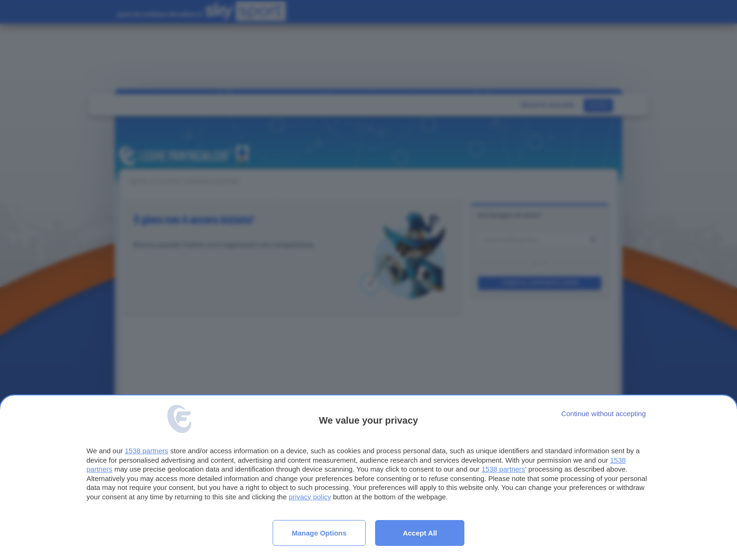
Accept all (420, 533)
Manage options (319, 533)
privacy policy (310, 497)
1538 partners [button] (146, 451)
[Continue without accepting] (604, 414)
